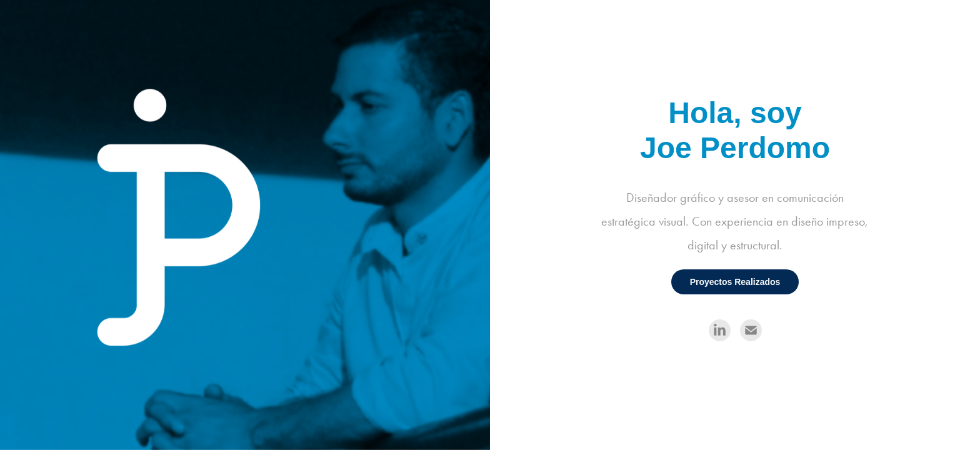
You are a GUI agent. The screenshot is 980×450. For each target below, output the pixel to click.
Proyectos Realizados (735, 282)
